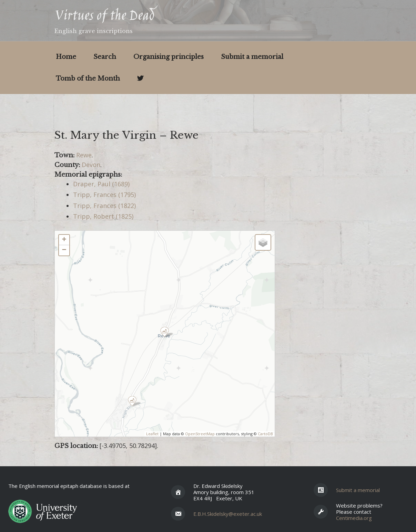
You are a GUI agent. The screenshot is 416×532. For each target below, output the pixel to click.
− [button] (64, 250)
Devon (91, 165)
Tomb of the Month (88, 79)
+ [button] (64, 240)
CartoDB (265, 434)
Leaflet (152, 434)
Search (105, 57)
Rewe (84, 155)
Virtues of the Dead (104, 17)
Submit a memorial (252, 57)
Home (66, 57)
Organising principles (169, 57)
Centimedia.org (354, 518)
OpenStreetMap (200, 434)
